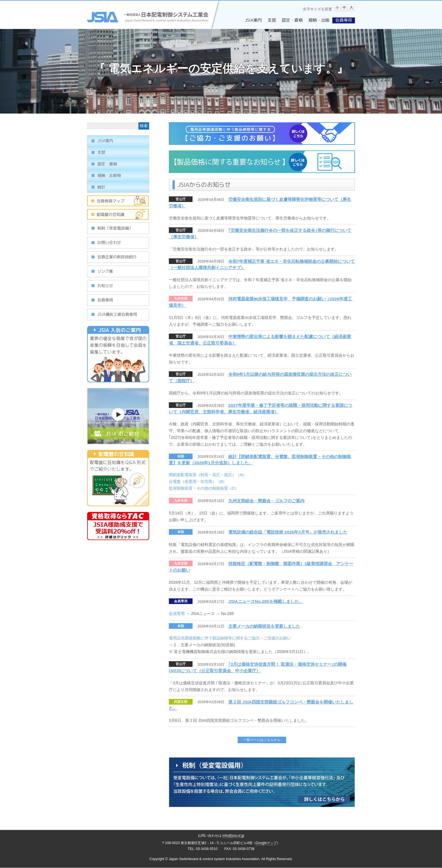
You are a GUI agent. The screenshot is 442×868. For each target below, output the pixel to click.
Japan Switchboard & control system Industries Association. (215, 859)
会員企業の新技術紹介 (117, 257)
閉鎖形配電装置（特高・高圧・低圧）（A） (208, 475)
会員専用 (181, 601)
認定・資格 (107, 164)
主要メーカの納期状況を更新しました (264, 626)
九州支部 (181, 299)
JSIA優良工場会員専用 (117, 314)
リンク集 (105, 271)
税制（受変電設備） (115, 228)
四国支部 (181, 702)
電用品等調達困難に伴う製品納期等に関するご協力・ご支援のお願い (230, 638)
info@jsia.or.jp (233, 836)
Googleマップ (266, 843)
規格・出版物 (109, 175)
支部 (101, 152)
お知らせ (105, 286)
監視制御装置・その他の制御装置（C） (204, 488)
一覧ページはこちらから (262, 740)
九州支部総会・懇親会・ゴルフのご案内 (266, 501)
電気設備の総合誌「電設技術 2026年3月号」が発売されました (288, 532)
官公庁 (181, 199)
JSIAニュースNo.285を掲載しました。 (266, 601)
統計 (101, 187)
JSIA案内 (105, 141)
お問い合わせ (109, 242)
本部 (181, 456)
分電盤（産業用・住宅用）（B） (198, 481)
